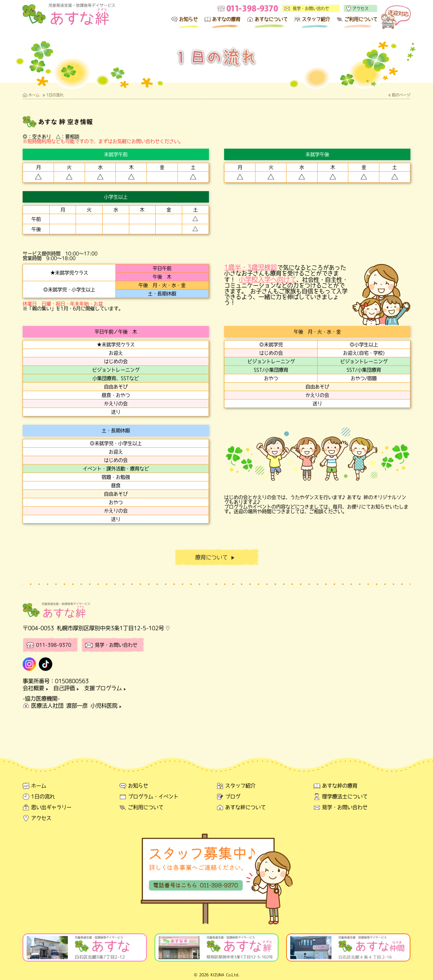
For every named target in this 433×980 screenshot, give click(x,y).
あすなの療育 (226, 19)
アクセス (360, 8)
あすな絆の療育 (340, 786)
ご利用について (361, 19)
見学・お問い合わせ (311, 8)
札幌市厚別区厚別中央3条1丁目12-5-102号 (110, 628)
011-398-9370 (54, 645)
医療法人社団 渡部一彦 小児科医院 (77, 706)
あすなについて (271, 19)
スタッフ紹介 (316, 19)
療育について (216, 558)
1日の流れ (55, 95)
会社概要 (37, 688)
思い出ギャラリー (51, 807)
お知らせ (188, 19)
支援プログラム (106, 688)
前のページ (401, 95)
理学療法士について (345, 796)
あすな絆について (245, 807)
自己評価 (67, 688)
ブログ (233, 796)
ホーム (34, 95)
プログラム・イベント (153, 796)
